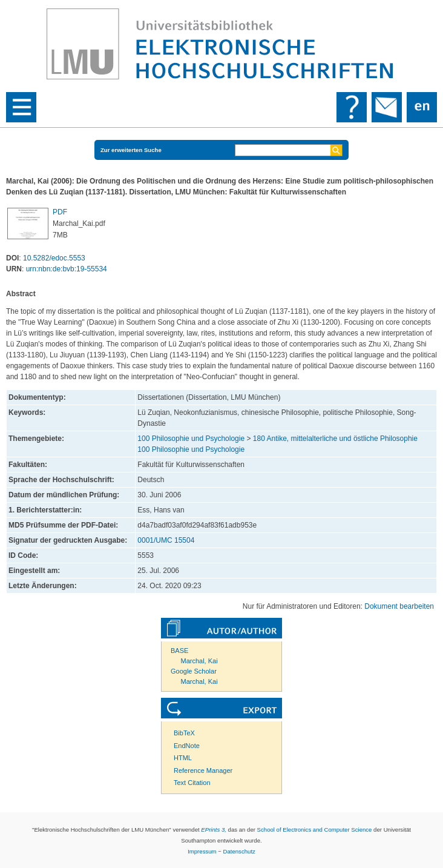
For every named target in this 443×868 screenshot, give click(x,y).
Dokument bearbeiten (399, 606)
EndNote (187, 746)
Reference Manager (203, 770)
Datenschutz (239, 851)
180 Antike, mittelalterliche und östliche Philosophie (335, 439)
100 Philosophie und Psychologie (191, 439)
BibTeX (184, 733)
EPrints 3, (214, 830)
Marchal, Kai (199, 661)
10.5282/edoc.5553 (54, 258)
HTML (183, 758)
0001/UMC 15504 (166, 540)
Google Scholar (194, 671)
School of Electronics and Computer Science (315, 830)
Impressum (202, 851)
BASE (179, 651)
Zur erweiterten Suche (131, 150)
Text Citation (192, 783)
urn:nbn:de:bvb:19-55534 (67, 269)
